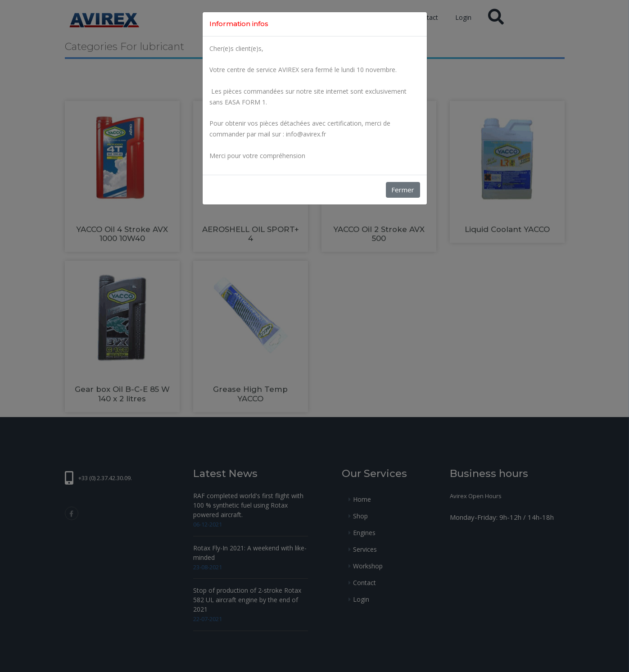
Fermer (403, 190)
